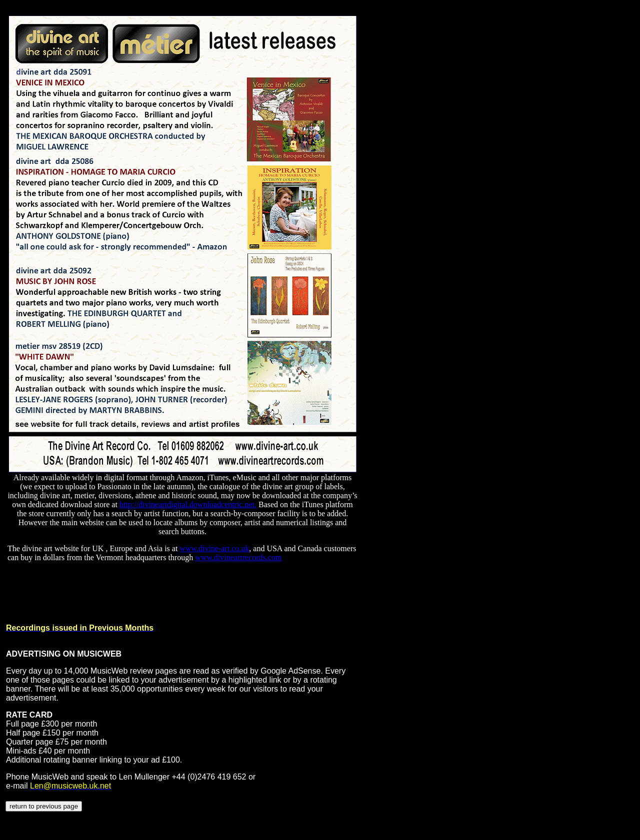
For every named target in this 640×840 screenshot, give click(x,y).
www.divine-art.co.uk (214, 548)
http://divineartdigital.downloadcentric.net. (188, 504)
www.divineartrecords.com (238, 557)
